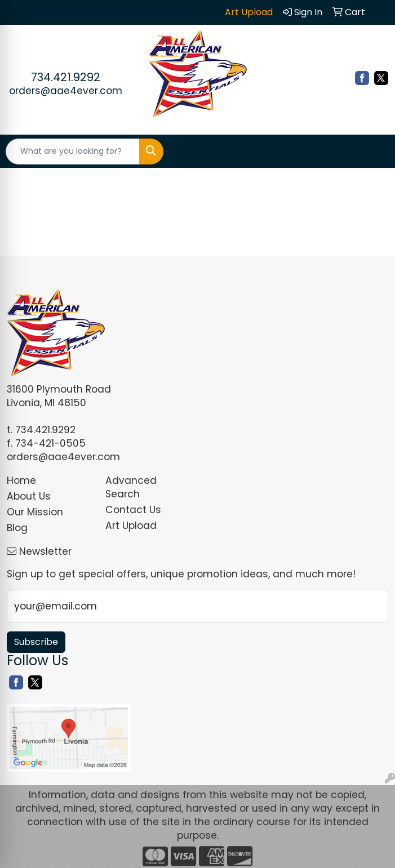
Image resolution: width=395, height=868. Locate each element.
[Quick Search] (73, 152)
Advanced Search (131, 487)
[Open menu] (372, 152)
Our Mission (35, 512)
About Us (29, 496)
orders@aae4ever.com (66, 91)
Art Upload (131, 526)
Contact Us (133, 510)
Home (21, 480)
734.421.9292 (66, 77)
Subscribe (36, 642)
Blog (17, 528)
